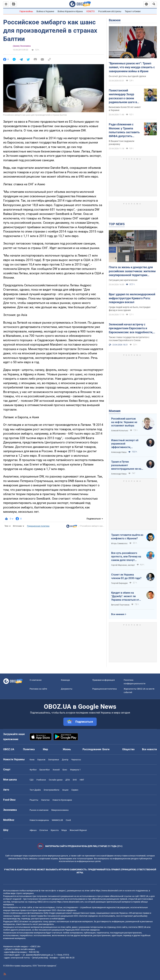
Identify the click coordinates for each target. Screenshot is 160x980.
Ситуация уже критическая (123, 280)
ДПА (68, 780)
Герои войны (26, 11)
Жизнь (67, 749)
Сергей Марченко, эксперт (123, 565)
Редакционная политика (38, 526)
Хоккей (56, 770)
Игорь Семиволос (119, 543)
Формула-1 (75, 770)
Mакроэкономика (60, 810)
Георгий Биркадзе (119, 583)
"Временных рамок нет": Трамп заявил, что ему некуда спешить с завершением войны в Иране (132, 67)
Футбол (33, 770)
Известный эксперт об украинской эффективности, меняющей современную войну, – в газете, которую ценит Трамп (127, 444)
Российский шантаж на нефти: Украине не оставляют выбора (124, 422)
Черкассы (76, 760)
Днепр (65, 760)
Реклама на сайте (38, 689)
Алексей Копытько (120, 431)
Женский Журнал (78, 830)
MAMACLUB (57, 820)
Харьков (41, 760)
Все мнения (118, 614)
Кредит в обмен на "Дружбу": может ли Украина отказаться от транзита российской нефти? (125, 596)
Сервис (75, 790)
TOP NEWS (117, 224)
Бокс (65, 770)
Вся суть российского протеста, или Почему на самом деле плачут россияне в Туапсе (126, 557)
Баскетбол (45, 770)
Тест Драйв (35, 790)
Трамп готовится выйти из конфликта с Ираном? (127, 537)
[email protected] (40, 958)
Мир (45, 749)
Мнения (115, 411)
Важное (115, 20)
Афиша (33, 830)
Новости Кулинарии (62, 800)
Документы (67, 689)
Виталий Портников (120, 605)
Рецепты (34, 800)
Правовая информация (104, 680)
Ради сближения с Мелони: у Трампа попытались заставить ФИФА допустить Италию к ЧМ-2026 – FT (125, 130)
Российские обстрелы (110, 11)
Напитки (45, 800)
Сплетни (44, 830)
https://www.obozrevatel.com (109, 891)
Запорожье (54, 760)
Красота (55, 830)
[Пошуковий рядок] (154, 4)
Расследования (92, 749)
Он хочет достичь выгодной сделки (127, 76)
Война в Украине (45, 11)
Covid (68, 820)
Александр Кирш (119, 452)
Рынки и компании (39, 810)
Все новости (149, 749)
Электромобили (51, 790)
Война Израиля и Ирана (70, 11)
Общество (128, 749)
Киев (32, 760)
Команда (65, 680)
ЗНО (75, 780)
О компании (36, 680)
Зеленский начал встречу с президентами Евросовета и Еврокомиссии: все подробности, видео (131, 328)
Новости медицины (39, 820)
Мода (64, 830)
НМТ (82, 780)
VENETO (90, 11)
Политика (29, 749)
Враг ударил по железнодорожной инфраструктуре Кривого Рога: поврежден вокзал (132, 298)
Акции (65, 790)
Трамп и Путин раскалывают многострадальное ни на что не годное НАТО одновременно (126, 465)
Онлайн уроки (56, 780)
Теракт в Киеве (133, 11)
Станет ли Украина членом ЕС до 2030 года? (126, 576)
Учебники (41, 780)
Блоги (106, 749)
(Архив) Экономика (22, 46)
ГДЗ (32, 780)
